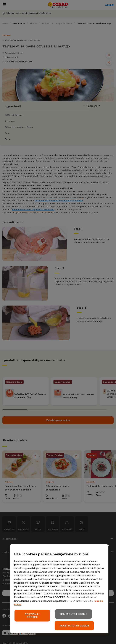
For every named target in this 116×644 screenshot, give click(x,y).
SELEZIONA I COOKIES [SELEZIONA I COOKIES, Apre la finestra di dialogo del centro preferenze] (32, 616)
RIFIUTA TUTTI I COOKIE (73, 614)
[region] (59, 589)
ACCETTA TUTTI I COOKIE (74, 626)
